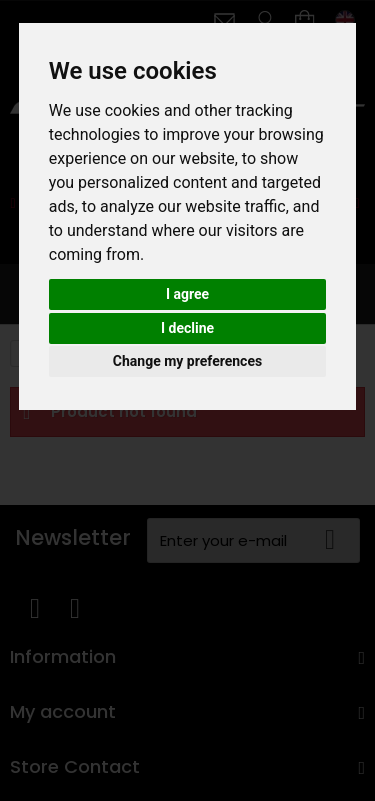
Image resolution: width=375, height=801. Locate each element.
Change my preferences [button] (187, 361)
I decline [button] (187, 328)
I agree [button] (187, 294)
